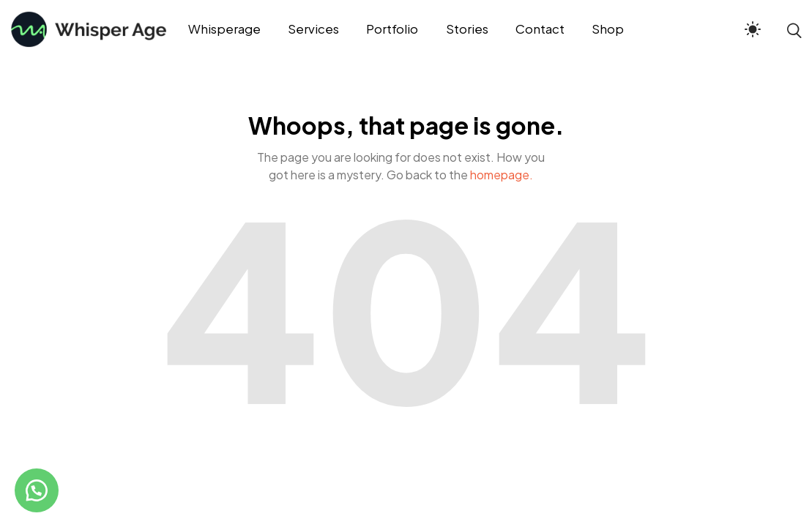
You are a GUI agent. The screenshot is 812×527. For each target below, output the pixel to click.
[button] (37, 490)
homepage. (502, 175)
